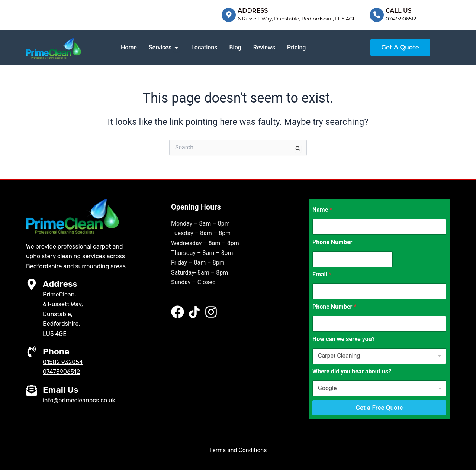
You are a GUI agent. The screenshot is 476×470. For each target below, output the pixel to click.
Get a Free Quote (379, 408)
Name (322, 210)
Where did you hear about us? (352, 371)
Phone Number (332, 242)
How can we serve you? (344, 339)
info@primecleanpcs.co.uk (79, 400)
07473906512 (401, 19)
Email (322, 274)
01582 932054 (63, 362)
